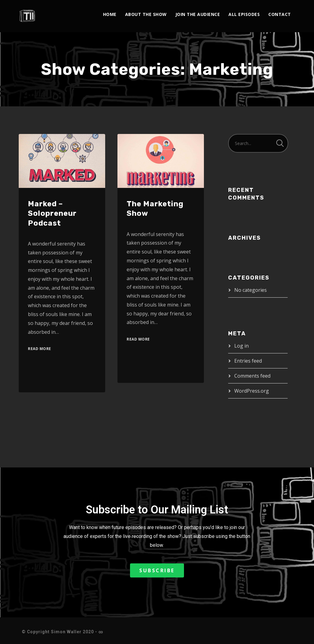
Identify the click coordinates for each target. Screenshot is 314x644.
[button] (157, 570)
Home (110, 14)
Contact (280, 14)
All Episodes (244, 14)
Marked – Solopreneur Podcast (52, 213)
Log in (241, 346)
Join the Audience (198, 14)
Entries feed (248, 361)
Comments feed (252, 376)
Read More (40, 349)
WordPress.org (252, 391)
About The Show (146, 14)
